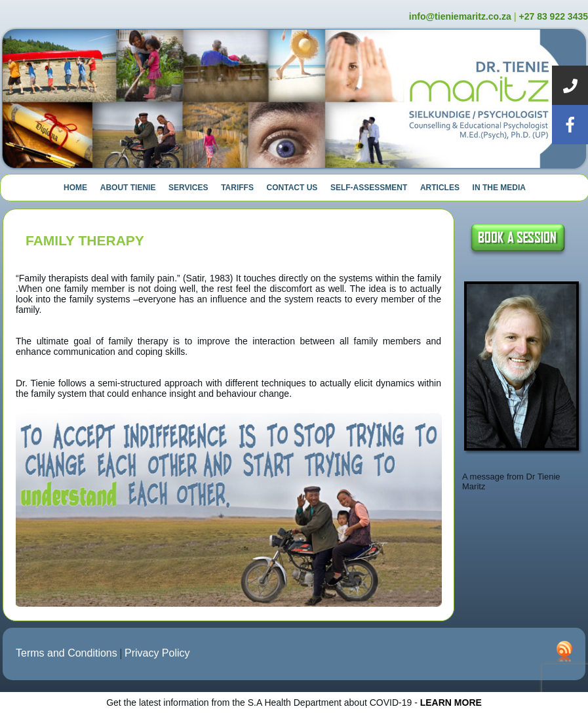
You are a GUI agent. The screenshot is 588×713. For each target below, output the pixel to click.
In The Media (499, 188)
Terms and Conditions (67, 653)
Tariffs (237, 188)
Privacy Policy (157, 653)
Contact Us (292, 188)
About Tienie (128, 188)
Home (75, 188)
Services (188, 188)
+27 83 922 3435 (554, 16)
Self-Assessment (369, 188)
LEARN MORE (451, 703)
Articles (440, 188)
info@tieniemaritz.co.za (460, 16)
